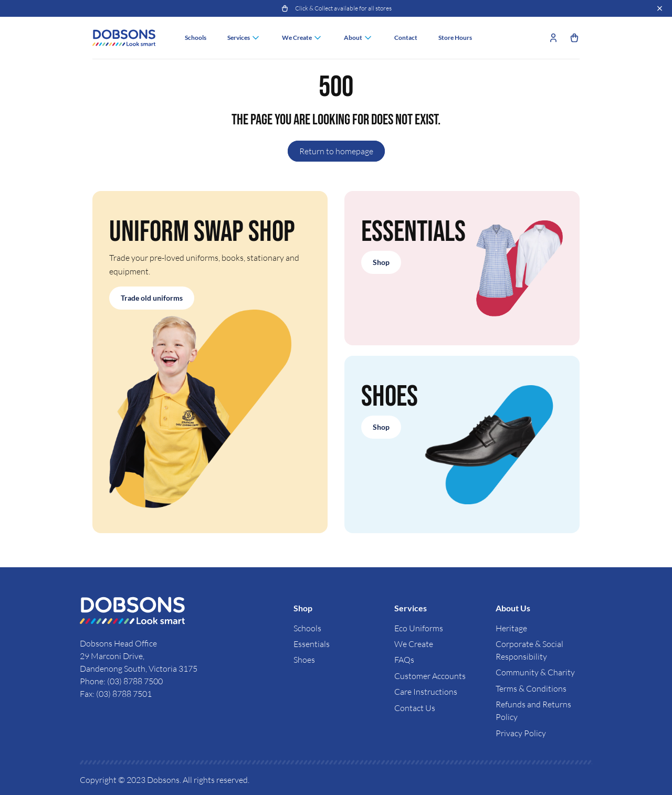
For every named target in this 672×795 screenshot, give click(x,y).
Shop (381, 262)
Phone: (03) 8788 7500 (121, 681)
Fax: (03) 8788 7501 (116, 694)
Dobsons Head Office (119, 643)
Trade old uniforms (152, 298)
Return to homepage (336, 151)
